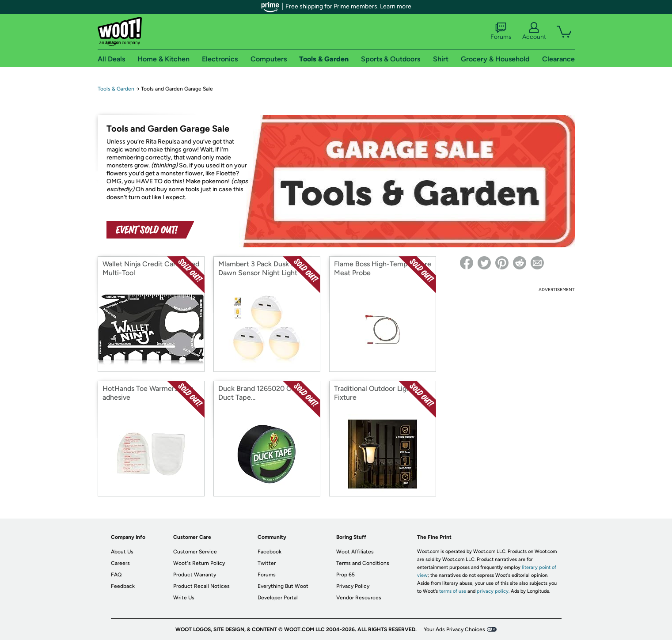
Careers (120, 563)
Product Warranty (195, 575)
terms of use (453, 591)
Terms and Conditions (363, 563)
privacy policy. (493, 591)
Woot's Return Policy (199, 563)
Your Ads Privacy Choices (454, 629)
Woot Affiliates (355, 552)
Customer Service (195, 552)
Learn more (396, 6)
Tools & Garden (116, 89)
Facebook (270, 552)
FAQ (116, 575)
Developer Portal (278, 598)
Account (534, 31)
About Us (122, 552)
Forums (501, 31)
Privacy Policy (353, 586)
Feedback (123, 586)
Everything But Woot (283, 586)
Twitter (267, 563)
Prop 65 (345, 575)
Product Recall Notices (201, 586)
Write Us (184, 598)
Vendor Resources (359, 598)
